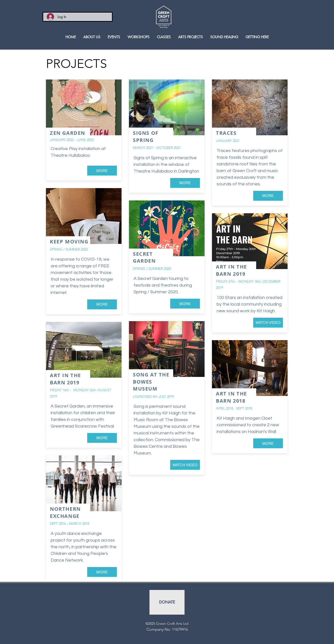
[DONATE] (167, 602)
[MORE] (102, 171)
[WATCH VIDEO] (185, 465)
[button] (164, 37)
